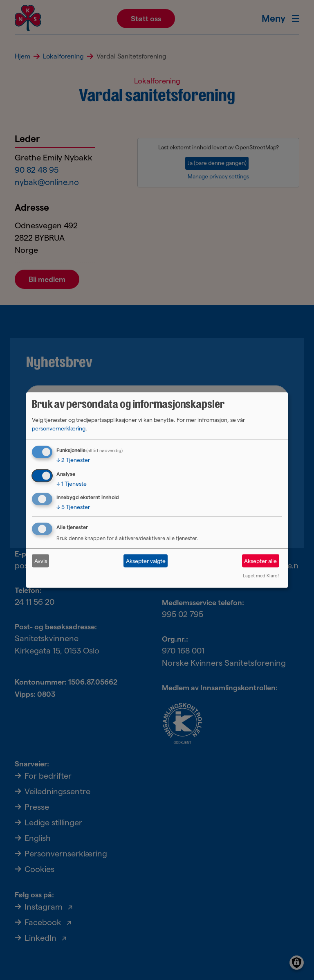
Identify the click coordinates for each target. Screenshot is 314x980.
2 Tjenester (73, 460)
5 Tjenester (73, 507)
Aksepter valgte (146, 561)
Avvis (41, 561)
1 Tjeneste (72, 483)
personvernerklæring (59, 428)
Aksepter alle (260, 561)
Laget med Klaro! (261, 576)
